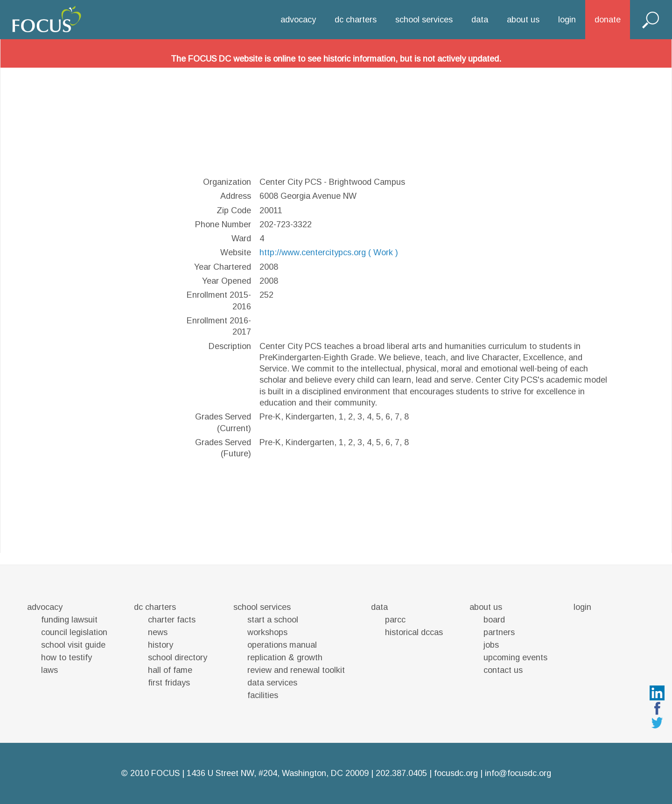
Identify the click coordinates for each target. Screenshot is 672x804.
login (567, 20)
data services (272, 683)
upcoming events (515, 657)
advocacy (298, 20)
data (480, 20)
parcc (395, 620)
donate (608, 20)
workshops (267, 632)
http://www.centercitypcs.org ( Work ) (329, 252)
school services (424, 20)
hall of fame (170, 670)
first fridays (169, 683)
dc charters (356, 20)
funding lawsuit (69, 620)
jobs (491, 645)
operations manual (282, 645)
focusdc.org (456, 773)
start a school (273, 620)
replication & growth (285, 657)
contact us (503, 670)
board (494, 620)
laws (49, 670)
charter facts (172, 620)
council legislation (74, 632)
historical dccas (414, 632)
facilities (263, 695)
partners (499, 632)
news (158, 632)
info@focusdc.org (518, 773)
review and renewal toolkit (296, 670)
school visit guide (73, 645)
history (161, 645)
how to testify (66, 657)
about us (523, 20)
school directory (178, 657)
